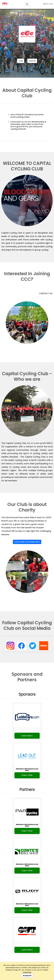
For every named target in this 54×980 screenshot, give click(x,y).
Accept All (27, 976)
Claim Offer (27, 775)
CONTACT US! (46, 293)
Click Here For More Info (27, 542)
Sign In (46, 4)
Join (51, 4)
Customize (27, 972)
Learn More (27, 736)
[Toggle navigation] (27, 4)
